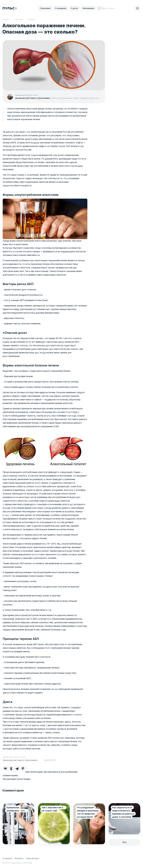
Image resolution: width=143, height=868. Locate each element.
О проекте (7, 858)
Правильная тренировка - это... (16, 809)
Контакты (19, 858)
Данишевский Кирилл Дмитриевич (33, 98)
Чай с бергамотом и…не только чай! (53, 809)
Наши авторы (32, 858)
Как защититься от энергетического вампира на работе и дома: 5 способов (123, 812)
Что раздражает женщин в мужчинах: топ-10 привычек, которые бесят (88, 812)
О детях (74, 8)
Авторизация (9, 779)
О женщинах (61, 8)
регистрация (24, 779)
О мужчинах (45, 8)
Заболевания (88, 8)
